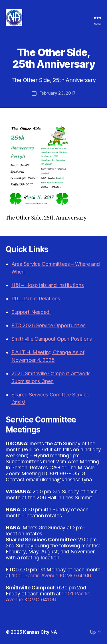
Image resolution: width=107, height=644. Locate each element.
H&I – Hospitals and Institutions (48, 285)
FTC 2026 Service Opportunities (49, 325)
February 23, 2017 (57, 93)
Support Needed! (31, 312)
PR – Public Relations (36, 299)
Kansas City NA (40, 632)
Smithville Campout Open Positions (52, 339)
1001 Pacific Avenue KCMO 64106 (51, 576)
